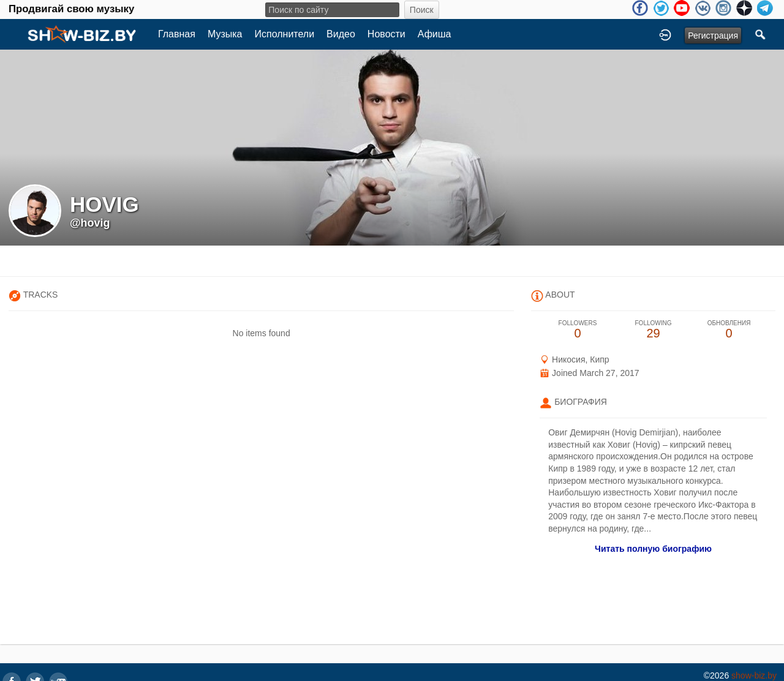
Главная (177, 34)
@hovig (90, 223)
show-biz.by (754, 675)
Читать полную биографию (653, 549)
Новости (386, 34)
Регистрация (713, 36)
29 (654, 330)
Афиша (435, 34)
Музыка (225, 34)
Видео (341, 34)
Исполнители (285, 34)
